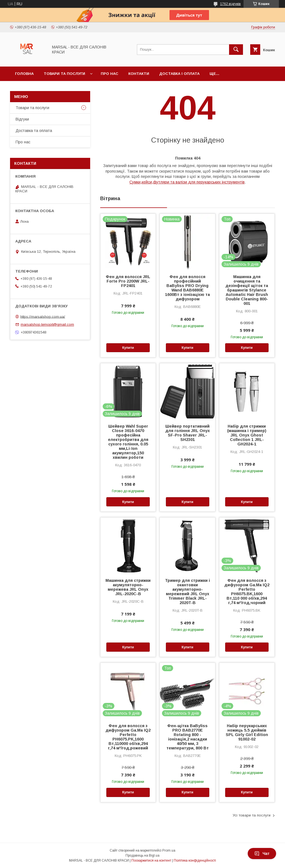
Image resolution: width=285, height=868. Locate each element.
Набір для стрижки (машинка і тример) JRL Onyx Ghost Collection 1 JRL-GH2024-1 (247, 435)
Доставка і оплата (179, 74)
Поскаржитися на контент (151, 860)
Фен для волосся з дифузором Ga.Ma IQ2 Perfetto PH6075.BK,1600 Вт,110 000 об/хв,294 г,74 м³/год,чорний (247, 592)
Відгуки (22, 119)
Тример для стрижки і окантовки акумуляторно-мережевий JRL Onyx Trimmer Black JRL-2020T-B (187, 592)
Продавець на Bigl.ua (142, 855)
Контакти (139, 74)
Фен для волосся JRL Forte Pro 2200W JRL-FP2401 (128, 281)
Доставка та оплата (34, 131)
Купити (128, 348)
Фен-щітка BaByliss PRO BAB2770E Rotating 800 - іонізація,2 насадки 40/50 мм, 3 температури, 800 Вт (188, 737)
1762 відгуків (230, 4)
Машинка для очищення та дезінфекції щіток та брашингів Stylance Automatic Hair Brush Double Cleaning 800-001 (247, 290)
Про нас (110, 74)
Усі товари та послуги (252, 815)
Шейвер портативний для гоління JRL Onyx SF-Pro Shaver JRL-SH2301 (188, 433)
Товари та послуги (64, 74)
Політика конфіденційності (195, 860)
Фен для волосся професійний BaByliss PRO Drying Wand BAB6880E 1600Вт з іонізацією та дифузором (187, 288)
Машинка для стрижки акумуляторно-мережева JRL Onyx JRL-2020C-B (128, 587)
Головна (24, 74)
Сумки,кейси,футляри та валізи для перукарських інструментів (187, 182)
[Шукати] (236, 50)
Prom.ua (169, 850)
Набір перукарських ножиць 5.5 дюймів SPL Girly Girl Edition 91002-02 (247, 732)
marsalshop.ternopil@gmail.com (47, 324)
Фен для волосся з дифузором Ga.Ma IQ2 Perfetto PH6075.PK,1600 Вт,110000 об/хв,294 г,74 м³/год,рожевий (128, 737)
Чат (262, 854)
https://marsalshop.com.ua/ (43, 316)
